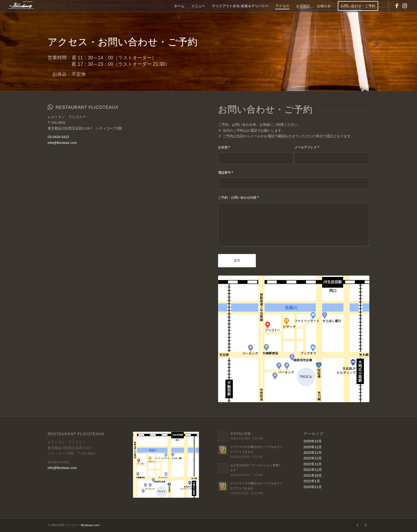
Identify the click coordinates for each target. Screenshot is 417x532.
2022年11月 (313, 464)
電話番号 (226, 173)
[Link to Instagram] (405, 6)
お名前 (224, 147)
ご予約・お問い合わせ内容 (238, 198)
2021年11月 (313, 470)
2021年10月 (313, 475)
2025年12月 (313, 441)
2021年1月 (312, 481)
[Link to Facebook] (397, 6)
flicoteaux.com (90, 525)
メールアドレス (307, 147)
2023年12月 (313, 453)
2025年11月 (313, 447)
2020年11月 (313, 487)
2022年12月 (313, 458)
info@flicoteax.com (62, 143)
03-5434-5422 (58, 137)
